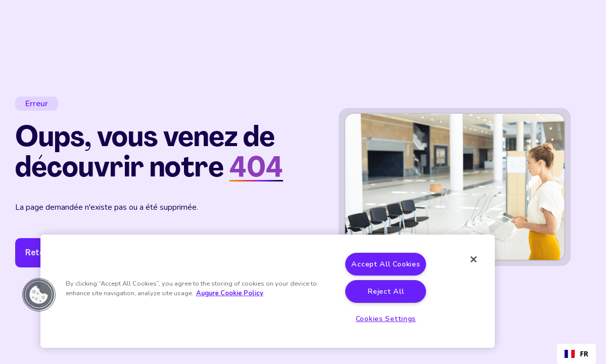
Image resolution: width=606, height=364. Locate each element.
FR (576, 354)
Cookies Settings (386, 318)
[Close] (474, 259)
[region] (268, 291)
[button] (39, 295)
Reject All (386, 291)
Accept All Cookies (386, 264)
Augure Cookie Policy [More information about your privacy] (230, 293)
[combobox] (576, 354)
